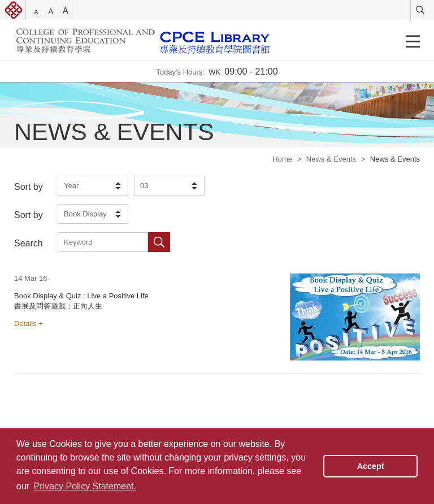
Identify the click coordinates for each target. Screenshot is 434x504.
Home (282, 159)
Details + (29, 323)
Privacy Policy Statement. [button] (85, 486)
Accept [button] (371, 466)
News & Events (331, 159)
